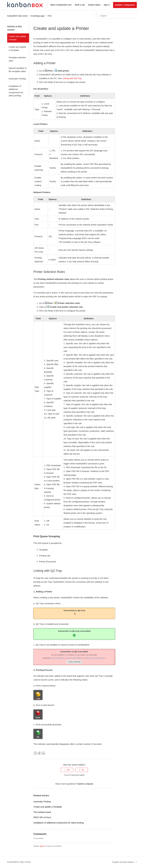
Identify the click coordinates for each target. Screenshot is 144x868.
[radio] (67, 770)
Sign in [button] (107, 5)
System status (94, 5)
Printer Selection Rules (49, 272)
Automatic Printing (17, 79)
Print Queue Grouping (47, 536)
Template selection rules (17, 59)
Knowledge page (38, 16)
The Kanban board (42, 812)
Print (50, 16)
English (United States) (123, 862)
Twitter (39, 753)
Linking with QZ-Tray (72, 78)
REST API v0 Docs (42, 817)
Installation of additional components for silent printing (16, 91)
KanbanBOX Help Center (17, 16)
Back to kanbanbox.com (61, 5)
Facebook (35, 753)
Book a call (80, 5)
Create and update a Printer (17, 38)
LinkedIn (43, 753)
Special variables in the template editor (18, 70)
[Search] (116, 16)
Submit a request (125, 5)
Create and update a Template (17, 49)
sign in (42, 846)
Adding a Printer (45, 63)
